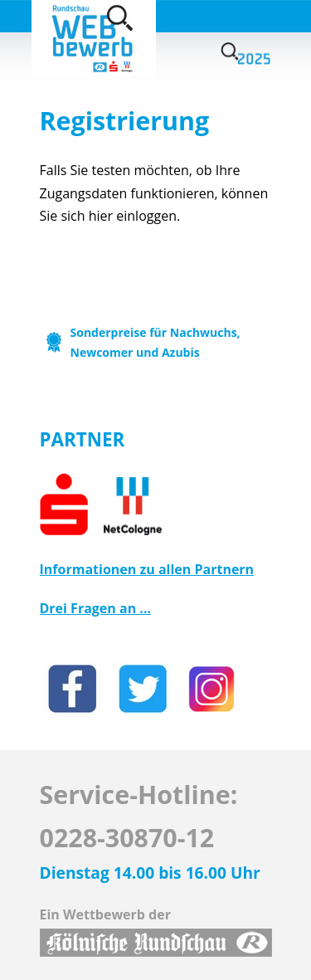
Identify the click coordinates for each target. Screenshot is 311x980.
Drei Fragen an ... (96, 608)
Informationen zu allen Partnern (147, 569)
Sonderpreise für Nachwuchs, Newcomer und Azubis (155, 342)
